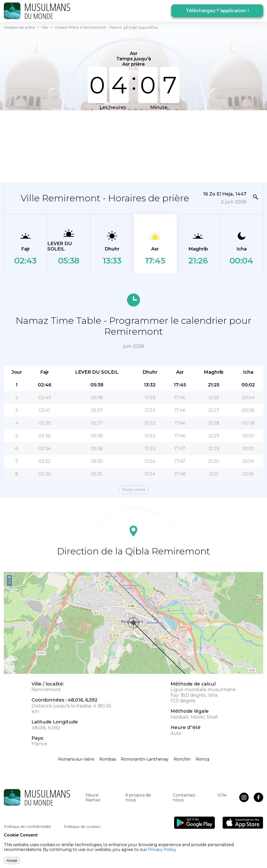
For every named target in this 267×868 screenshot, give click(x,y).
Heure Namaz (93, 797)
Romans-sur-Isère (76, 759)
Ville (45, 27)
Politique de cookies (82, 827)
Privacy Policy (162, 850)
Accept (12, 860)
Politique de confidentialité (27, 827)
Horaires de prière (19, 27)
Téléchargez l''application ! (217, 11)
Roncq (202, 759)
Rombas (108, 759)
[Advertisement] (130, 146)
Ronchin (182, 759)
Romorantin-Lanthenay (145, 759)
